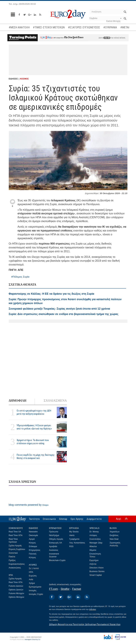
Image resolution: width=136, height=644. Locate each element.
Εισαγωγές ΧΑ (56, 543)
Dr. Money (94, 532)
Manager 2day (96, 543)
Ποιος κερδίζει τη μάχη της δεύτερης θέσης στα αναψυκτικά (36, 457)
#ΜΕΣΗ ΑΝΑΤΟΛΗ (19, 27)
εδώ (107, 38)
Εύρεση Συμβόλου (17, 549)
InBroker (93, 609)
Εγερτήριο (94, 560)
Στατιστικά (13, 553)
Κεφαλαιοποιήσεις (17, 564)
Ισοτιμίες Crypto (36, 594)
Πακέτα (12, 557)
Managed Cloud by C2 (32, 639)
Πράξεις (12, 560)
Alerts (72, 535)
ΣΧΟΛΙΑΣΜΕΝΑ (55, 401)
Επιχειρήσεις (35, 550)
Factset (77, 589)
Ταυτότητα (34, 519)
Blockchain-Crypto (57, 560)
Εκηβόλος (114, 535)
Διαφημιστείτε (94, 519)
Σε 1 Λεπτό (34, 568)
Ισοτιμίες (33, 591)
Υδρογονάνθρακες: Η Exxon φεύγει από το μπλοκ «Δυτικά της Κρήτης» (34, 427)
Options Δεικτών (16, 590)
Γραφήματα (74, 539)
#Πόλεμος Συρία (20, 277)
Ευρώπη (33, 576)
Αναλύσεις (54, 550)
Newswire (33, 532)
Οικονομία (33, 535)
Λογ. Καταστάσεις (77, 543)
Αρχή (118, 519)
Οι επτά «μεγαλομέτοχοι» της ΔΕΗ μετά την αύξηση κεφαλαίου (34, 412)
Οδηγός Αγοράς (56, 539)
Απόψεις (93, 535)
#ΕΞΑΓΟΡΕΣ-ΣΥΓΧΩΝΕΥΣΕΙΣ (84, 27)
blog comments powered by (29, 505)
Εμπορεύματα (35, 587)
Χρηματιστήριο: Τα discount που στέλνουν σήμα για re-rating (33, 442)
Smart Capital (96, 575)
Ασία (31, 579)
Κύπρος (32, 558)
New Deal (114, 539)
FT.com (54, 589)
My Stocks (74, 532)
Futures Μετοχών (16, 593)
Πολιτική (33, 554)
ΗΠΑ (31, 572)
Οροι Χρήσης (77, 519)
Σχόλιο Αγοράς (15, 546)
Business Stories (97, 571)
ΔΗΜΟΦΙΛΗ (18, 401)
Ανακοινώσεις (15, 568)
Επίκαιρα (33, 546)
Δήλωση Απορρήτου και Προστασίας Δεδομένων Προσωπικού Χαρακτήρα (85, 624)
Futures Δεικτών (16, 586)
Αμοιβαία (53, 546)
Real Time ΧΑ (15, 532)
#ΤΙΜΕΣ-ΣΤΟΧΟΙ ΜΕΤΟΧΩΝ (49, 27)
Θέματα (93, 550)
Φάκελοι (93, 546)
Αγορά (32, 539)
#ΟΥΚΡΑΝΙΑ (110, 27)
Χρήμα (32, 583)
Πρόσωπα (54, 532)
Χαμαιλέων (115, 532)
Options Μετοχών (16, 597)
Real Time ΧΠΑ (16, 535)
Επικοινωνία (49, 519)
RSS (71, 546)
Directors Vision (97, 568)
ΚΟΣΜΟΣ (24, 79)
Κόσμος (32, 543)
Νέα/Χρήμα (54, 535)
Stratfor (65, 589)
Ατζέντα (93, 564)
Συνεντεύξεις (95, 539)
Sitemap (63, 519)
